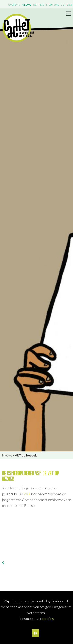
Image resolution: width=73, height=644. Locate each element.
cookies (48, 619)
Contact (66, 5)
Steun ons (52, 5)
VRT (27, 494)
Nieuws (26, 5)
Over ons (14, 5)
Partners (39, 5)
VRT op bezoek (26, 455)
